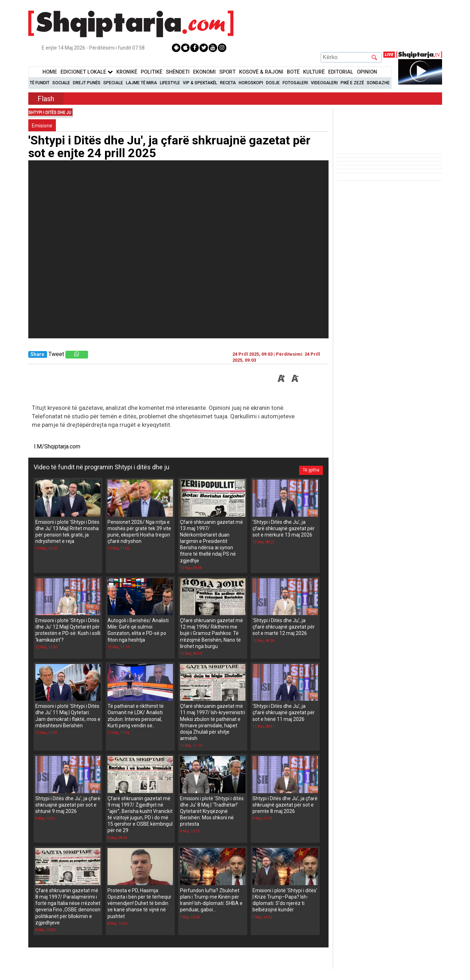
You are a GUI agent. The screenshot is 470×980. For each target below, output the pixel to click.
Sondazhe (378, 83)
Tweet (56, 354)
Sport (227, 72)
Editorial (341, 72)
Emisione (42, 126)
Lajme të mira (141, 83)
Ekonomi (204, 72)
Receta (228, 83)
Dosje (273, 83)
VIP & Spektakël (200, 83)
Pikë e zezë (352, 83)
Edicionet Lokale (87, 72)
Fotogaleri (295, 83)
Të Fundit (40, 83)
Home (50, 72)
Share (37, 354)
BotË (293, 72)
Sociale (61, 83)
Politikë (152, 72)
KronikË (127, 72)
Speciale (113, 83)
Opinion (367, 72)
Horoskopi (251, 83)
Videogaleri (324, 83)
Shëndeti (178, 72)
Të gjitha (308, 467)
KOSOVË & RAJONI (261, 72)
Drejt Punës (87, 83)
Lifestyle (170, 83)
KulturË (314, 72)
